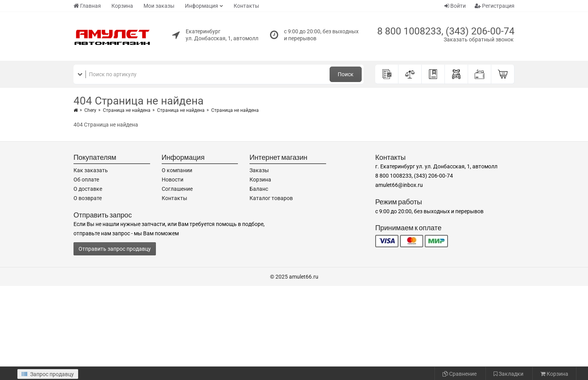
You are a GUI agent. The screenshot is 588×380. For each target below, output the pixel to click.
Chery (90, 110)
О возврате (88, 198)
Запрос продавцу (48, 374)
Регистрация (495, 6)
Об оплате (86, 180)
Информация (202, 6)
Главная (87, 6)
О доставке (88, 189)
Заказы (259, 170)
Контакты (246, 6)
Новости (173, 180)
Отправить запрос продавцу (115, 249)
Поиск (346, 74)
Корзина (122, 6)
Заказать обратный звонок (479, 39)
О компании (177, 170)
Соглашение (177, 189)
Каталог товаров (271, 198)
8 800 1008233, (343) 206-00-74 (446, 31)
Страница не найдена (127, 110)
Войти (455, 6)
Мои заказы (159, 6)
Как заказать (91, 170)
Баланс (259, 189)
